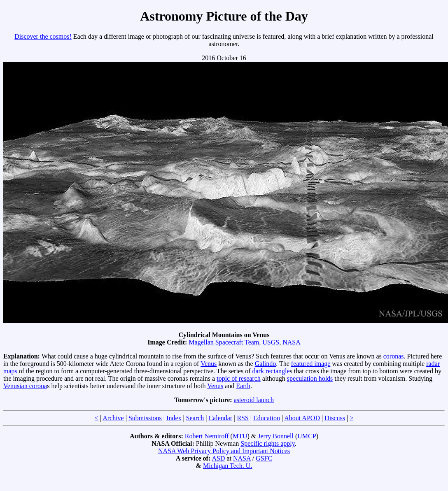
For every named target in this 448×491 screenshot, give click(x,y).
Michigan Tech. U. (227, 466)
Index (174, 418)
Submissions (145, 418)
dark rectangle (271, 371)
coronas (394, 356)
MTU (240, 436)
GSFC (264, 458)
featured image (311, 364)
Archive (113, 418)
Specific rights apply (267, 443)
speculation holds (310, 378)
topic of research (239, 378)
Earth (243, 386)
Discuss (335, 418)
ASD (218, 458)
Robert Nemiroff (207, 436)
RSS (243, 418)
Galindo (266, 364)
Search (195, 418)
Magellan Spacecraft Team (224, 342)
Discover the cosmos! (43, 36)
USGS (271, 342)
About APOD (302, 418)
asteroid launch (254, 400)
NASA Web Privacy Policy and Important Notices (224, 451)
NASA (292, 342)
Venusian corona (25, 386)
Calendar (220, 418)
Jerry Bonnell (276, 436)
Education (267, 418)
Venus (209, 364)
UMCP (307, 436)
